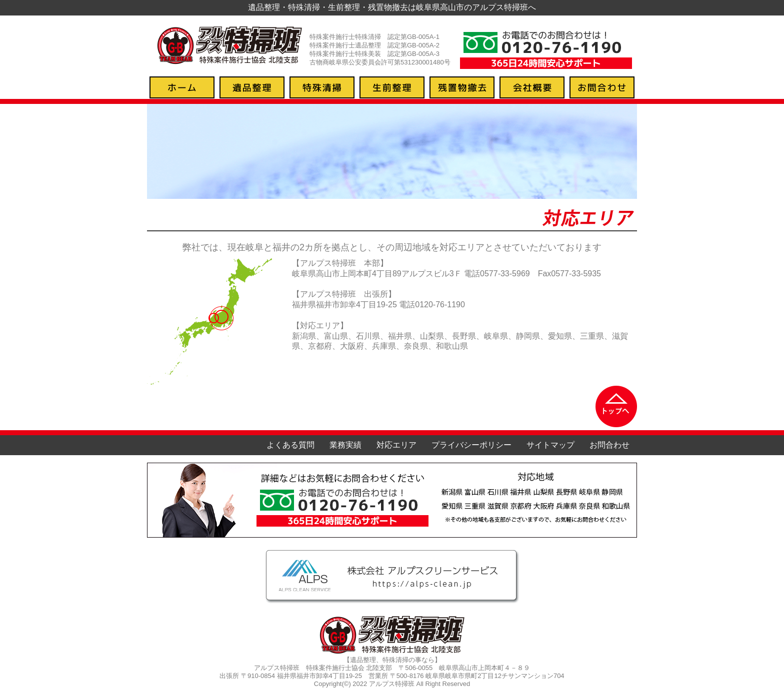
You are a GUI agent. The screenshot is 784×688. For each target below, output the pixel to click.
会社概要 (532, 87)
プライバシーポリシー (471, 445)
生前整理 (392, 87)
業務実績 (345, 445)
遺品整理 (252, 87)
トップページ (182, 87)
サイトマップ (550, 445)
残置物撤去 (462, 87)
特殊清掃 (322, 87)
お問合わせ (602, 87)
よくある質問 (290, 445)
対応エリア (396, 445)
